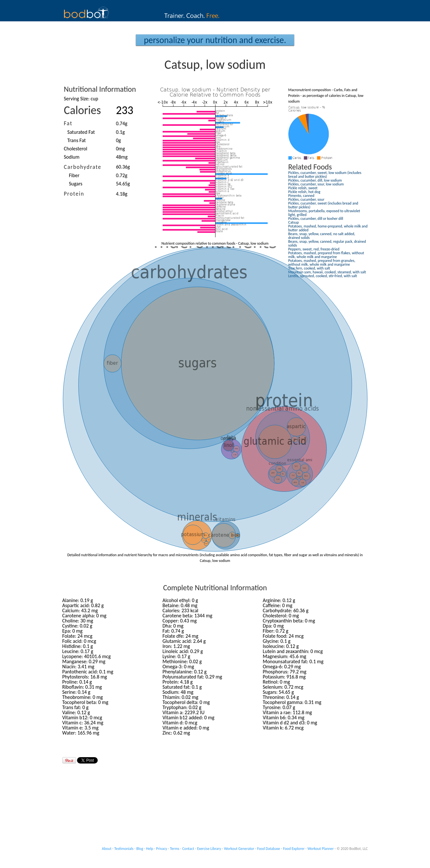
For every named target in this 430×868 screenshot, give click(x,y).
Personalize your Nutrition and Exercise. (215, 40)
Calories (83, 110)
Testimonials (124, 849)
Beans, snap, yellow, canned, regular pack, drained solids (327, 243)
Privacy (162, 849)
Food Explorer (294, 849)
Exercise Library (209, 849)
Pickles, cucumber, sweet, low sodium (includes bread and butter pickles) (325, 175)
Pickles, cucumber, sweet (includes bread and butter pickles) (323, 205)
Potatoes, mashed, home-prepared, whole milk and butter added (328, 228)
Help (150, 849)
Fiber (74, 175)
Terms (175, 849)
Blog (140, 849)
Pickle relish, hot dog (304, 192)
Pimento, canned (301, 196)
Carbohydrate (83, 167)
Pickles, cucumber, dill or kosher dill (316, 219)
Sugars (76, 184)
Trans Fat (77, 140)
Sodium (72, 157)
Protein (74, 194)
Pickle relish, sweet (303, 188)
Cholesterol (76, 149)
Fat (68, 123)
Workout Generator (239, 849)
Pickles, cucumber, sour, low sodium (316, 184)
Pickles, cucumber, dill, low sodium (315, 180)
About (107, 849)
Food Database (269, 849)
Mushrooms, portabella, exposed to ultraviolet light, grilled (324, 213)
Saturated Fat (81, 132)
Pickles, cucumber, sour (307, 199)
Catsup (294, 222)
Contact (188, 849)
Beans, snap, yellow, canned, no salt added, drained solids (322, 236)
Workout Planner (321, 849)
